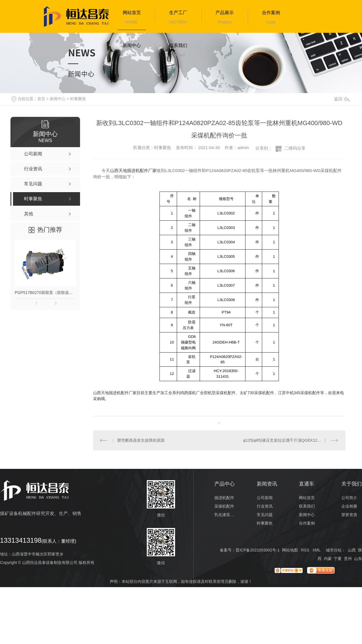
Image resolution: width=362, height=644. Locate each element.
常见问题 (265, 515)
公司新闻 (265, 498)
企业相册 (349, 506)
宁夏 (338, 559)
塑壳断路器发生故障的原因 (141, 440)
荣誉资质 (349, 515)
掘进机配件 (224, 498)
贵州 (348, 559)
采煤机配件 (224, 506)
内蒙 (328, 559)
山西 (352, 550)
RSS (305, 550)
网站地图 (290, 550)
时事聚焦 (78, 99)
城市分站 (334, 550)
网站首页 (132, 13)
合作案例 (271, 13)
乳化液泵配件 (225, 515)
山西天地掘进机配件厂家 (133, 170)
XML (316, 550)
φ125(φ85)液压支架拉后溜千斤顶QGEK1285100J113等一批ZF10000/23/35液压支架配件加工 (291, 440)
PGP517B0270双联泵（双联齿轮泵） (45, 293)
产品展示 (225, 13)
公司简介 (349, 498)
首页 (41, 99)
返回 (342, 99)
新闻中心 (132, 45)
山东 (358, 559)
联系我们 (178, 45)
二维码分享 (295, 148)
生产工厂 (178, 13)
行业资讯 (265, 506)
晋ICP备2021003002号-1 (258, 550)
